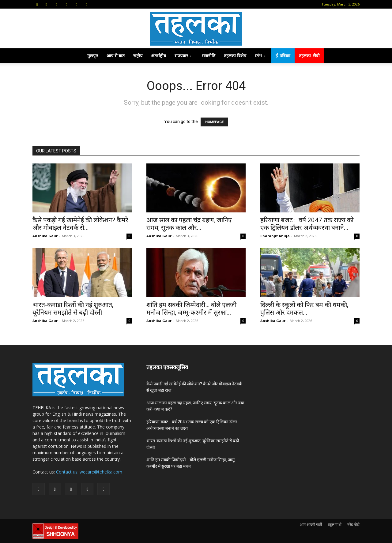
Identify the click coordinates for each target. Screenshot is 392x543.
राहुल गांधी (335, 524)
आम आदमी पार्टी (311, 524)
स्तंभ (260, 56)
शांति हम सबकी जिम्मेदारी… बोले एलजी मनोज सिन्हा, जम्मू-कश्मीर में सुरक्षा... (191, 309)
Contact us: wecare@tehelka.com (89, 472)
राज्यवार (183, 56)
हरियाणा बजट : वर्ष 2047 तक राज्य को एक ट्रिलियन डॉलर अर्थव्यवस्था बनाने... (307, 224)
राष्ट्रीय (138, 56)
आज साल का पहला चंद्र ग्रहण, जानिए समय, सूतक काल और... (189, 224)
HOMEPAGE (214, 122)
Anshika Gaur (45, 236)
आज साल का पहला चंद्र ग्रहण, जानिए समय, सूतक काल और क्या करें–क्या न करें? (195, 406)
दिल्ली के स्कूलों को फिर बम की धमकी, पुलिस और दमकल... (304, 309)
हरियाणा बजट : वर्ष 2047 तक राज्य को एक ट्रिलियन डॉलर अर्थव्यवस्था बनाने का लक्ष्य (192, 425)
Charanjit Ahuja (275, 236)
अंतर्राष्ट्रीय (158, 56)
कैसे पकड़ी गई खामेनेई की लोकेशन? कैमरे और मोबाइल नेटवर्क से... (80, 224)
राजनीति (209, 56)
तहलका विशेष (235, 56)
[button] (37, 4)
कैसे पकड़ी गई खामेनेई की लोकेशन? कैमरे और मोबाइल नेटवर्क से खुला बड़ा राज (194, 387)
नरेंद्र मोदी (353, 524)
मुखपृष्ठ (93, 56)
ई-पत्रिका (283, 56)
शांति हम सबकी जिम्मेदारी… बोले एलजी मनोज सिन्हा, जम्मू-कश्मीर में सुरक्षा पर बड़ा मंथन (191, 463)
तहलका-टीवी (309, 56)
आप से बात (116, 56)
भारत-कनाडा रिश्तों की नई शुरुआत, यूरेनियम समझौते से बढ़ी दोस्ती (73, 309)
